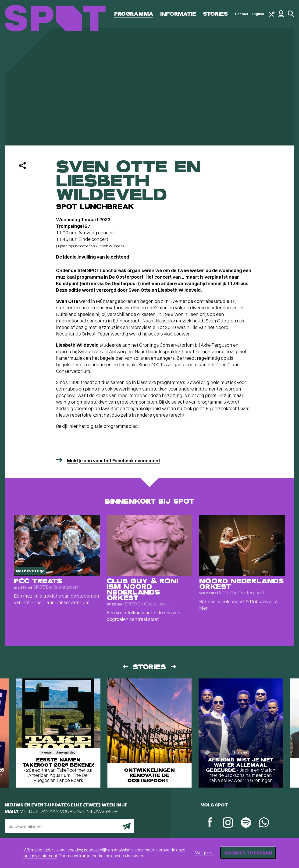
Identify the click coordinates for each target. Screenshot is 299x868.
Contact (242, 14)
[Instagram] (228, 823)
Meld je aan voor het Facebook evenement (114, 461)
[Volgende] (174, 667)
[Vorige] (125, 667)
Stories (215, 14)
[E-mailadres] (69, 826)
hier (74, 426)
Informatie (178, 14)
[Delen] (22, 166)
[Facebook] (210, 823)
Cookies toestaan (248, 853)
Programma (134, 14)
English (258, 14)
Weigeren (204, 853)
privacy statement (40, 856)
